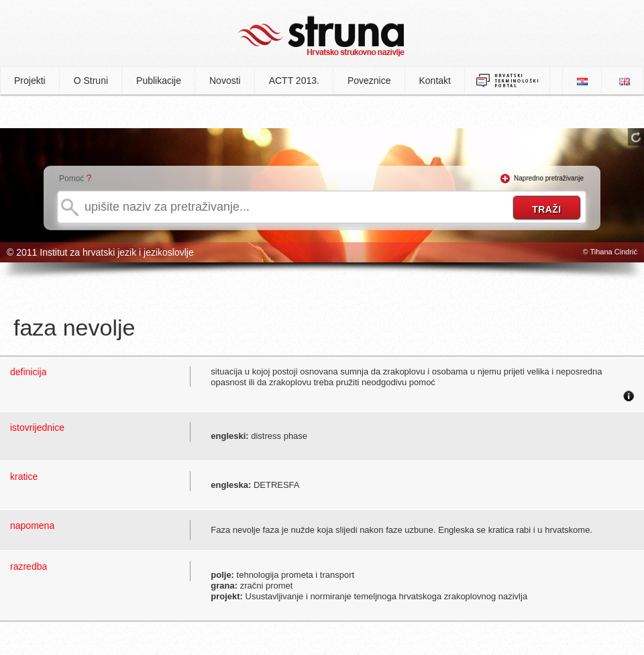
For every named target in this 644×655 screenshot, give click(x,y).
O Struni (91, 81)
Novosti (225, 81)
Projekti (30, 81)
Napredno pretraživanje (549, 178)
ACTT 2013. (294, 81)
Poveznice (369, 81)
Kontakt (435, 81)
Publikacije (159, 81)
